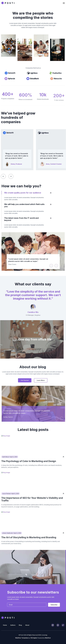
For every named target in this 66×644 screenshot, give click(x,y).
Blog (20, 625)
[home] (8, 3)
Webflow (48, 638)
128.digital (34, 638)
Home (5, 625)
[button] (40, 3)
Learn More (36, 385)
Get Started (20, 385)
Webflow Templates (22, 638)
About (27, 625)
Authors (13, 625)
